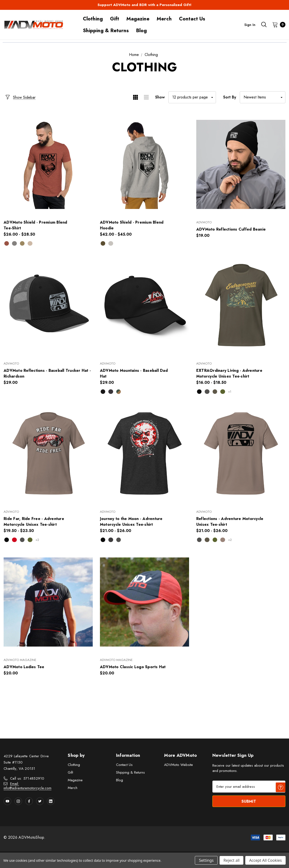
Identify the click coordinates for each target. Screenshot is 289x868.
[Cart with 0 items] (277, 24)
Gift (70, 773)
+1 (232, 392)
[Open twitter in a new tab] (40, 802)
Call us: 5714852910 (27, 779)
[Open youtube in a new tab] (7, 802)
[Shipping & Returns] (106, 31)
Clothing (74, 765)
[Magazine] (138, 19)
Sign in (250, 25)
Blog (120, 781)
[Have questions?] (281, 844)
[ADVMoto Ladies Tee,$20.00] (48, 602)
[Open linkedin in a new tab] (51, 802)
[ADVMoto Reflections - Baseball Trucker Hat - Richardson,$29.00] (48, 306)
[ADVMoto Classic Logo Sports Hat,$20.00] (144, 602)
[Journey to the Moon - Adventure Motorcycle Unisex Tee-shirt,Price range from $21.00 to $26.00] (144, 454)
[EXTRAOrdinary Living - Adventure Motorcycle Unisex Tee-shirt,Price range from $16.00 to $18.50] (241, 306)
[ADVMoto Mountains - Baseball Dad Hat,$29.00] (144, 306)
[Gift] (115, 19)
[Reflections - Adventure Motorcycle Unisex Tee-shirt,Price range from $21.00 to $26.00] (241, 454)
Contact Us (124, 765)
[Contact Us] (192, 19)
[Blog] (141, 31)
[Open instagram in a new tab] (18, 802)
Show (160, 97)
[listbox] (263, 97)
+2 (40, 540)
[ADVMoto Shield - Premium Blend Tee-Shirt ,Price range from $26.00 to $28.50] (48, 164)
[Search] (264, 24)
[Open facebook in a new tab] (29, 802)
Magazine (75, 781)
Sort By (230, 97)
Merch (73, 789)
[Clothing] (93, 19)
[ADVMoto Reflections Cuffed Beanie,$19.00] (241, 164)
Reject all (231, 860)
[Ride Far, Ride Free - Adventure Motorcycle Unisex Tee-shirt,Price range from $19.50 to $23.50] (48, 454)
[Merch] (164, 19)
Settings (206, 860)
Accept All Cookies (265, 860)
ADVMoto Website (178, 765)
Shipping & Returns (130, 773)
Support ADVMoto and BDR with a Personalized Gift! (144, 5)
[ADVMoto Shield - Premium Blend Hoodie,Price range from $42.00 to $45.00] (144, 164)
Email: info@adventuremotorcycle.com (28, 787)
